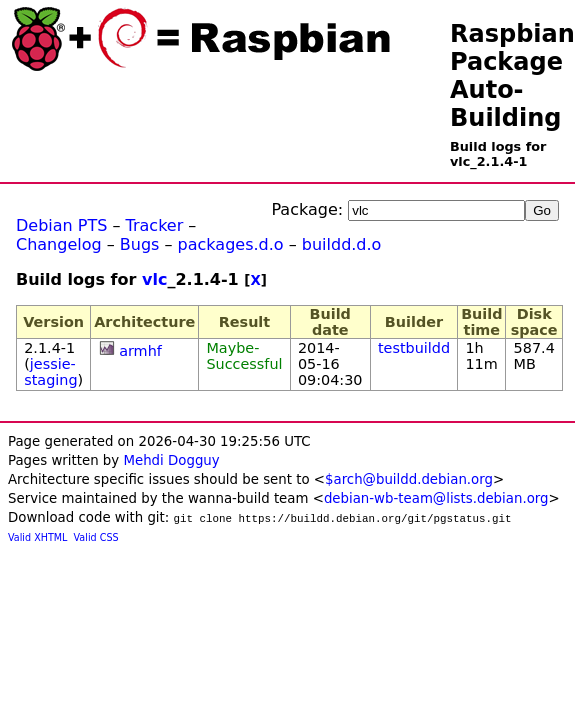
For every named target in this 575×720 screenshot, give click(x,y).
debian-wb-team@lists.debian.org (436, 498)
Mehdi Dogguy (171, 460)
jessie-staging (50, 372)
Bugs (140, 244)
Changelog (59, 244)
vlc (154, 279)
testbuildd (414, 348)
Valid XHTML (37, 537)
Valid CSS (96, 537)
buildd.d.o (342, 244)
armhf (140, 351)
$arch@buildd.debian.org (409, 479)
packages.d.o (231, 244)
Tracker (155, 225)
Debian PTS (61, 225)
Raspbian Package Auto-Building (512, 76)
